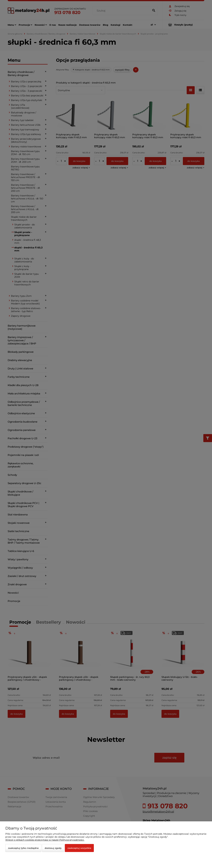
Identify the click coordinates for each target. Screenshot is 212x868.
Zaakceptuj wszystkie (79, 848)
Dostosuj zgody (53, 848)
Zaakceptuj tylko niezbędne (23, 848)
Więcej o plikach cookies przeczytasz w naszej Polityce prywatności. (45, 840)
